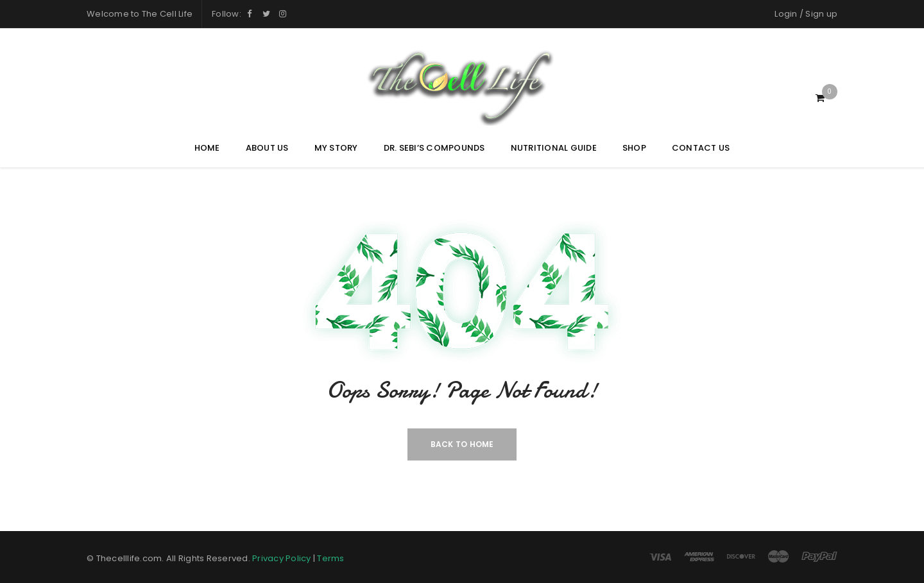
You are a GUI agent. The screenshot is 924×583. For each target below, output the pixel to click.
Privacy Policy (282, 558)
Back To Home (462, 444)
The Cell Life (167, 14)
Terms (330, 558)
